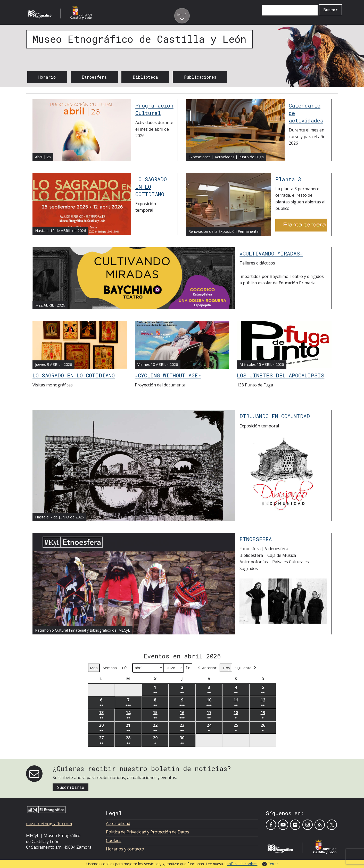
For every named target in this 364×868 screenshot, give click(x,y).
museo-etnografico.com (49, 824)
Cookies (114, 840)
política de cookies (242, 864)
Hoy (226, 668)
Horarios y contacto (125, 849)
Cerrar (273, 864)
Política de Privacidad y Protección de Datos (148, 832)
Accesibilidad (118, 823)
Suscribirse (71, 787)
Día (125, 668)
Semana (110, 668)
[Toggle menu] (182, 16)
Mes (94, 668)
